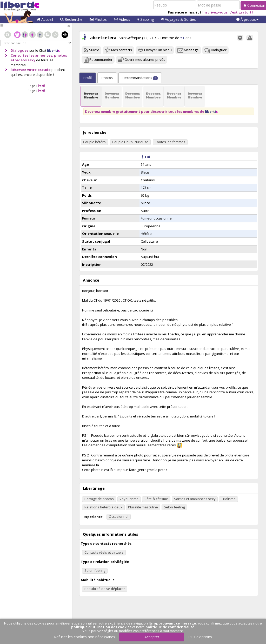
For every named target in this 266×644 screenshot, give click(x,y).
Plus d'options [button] (200, 637)
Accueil (45, 19)
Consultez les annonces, (32, 55)
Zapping (146, 19)
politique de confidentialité (170, 627)
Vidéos (122, 19)
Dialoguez (20, 50)
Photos (98, 19)
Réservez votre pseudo (31, 70)
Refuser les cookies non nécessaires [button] (85, 637)
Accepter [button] (152, 637)
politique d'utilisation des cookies (101, 627)
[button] (247, 19)
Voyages (178, 19)
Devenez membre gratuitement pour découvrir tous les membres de (151, 111)
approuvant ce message (175, 623)
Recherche (71, 19)
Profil (88, 78)
